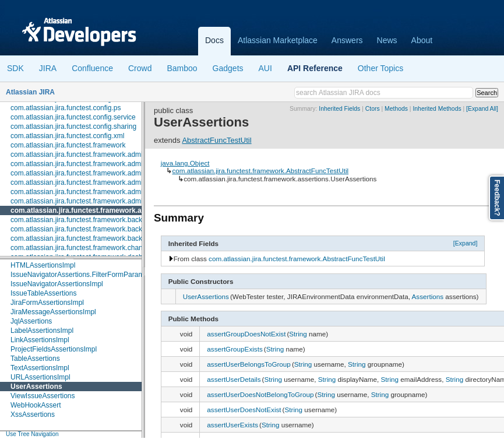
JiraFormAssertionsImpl (47, 303)
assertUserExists (232, 425)
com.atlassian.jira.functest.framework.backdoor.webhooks (100, 238)
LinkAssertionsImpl (40, 340)
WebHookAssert (36, 405)
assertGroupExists (235, 349)
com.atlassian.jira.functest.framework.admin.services (92, 173)
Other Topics (380, 68)
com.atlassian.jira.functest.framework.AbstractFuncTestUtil (260, 171)
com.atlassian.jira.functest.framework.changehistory (91, 248)
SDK (15, 68)
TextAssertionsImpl (40, 368)
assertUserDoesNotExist (244, 410)
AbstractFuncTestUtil (216, 140)
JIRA (48, 68)
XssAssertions (33, 415)
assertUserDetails (234, 379)
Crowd (140, 68)
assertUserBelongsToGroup (249, 364)
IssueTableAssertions (43, 293)
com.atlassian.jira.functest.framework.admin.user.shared (98, 192)
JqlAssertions (31, 321)
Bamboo (182, 68)
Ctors (373, 109)
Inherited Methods (437, 109)
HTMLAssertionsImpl (43, 265)
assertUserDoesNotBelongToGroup (260, 394)
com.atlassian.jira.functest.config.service (73, 117)
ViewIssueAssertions (43, 396)
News (387, 40)
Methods (396, 109)
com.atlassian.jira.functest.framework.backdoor (83, 220)
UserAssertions (36, 387)
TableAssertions (35, 359)
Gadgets (228, 68)
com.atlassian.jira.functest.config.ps (66, 108)
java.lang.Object (185, 163)
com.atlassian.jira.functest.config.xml (67, 136)
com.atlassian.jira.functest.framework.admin (78, 154)
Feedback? (497, 198)
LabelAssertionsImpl (42, 331)
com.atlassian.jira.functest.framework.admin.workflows (95, 201)
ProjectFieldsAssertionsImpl (54, 349)
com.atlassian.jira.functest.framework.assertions (91, 210)
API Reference (315, 68)
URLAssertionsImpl (40, 377)
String (298, 334)
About (422, 40)
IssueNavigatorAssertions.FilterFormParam (77, 275)
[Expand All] (482, 109)
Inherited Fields (339, 109)
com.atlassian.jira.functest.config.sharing (73, 127)
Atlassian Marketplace (278, 40)
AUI (265, 68)
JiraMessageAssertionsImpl (53, 312)
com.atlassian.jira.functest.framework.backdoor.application (101, 229)
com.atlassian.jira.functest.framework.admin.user (86, 182)
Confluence (92, 68)
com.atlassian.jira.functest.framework (68, 145)
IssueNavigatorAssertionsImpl (57, 284)
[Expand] (466, 243)
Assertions (428, 296)
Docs (214, 40)
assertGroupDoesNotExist (246, 334)
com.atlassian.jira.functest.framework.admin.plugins (91, 164)
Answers (347, 40)
